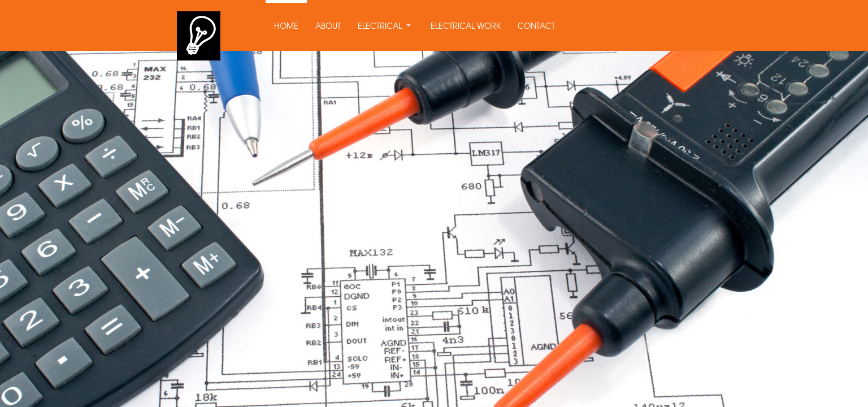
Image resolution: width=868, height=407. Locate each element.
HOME (286, 27)
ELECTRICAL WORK (466, 27)
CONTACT (536, 27)
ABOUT (328, 27)
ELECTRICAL (380, 27)
